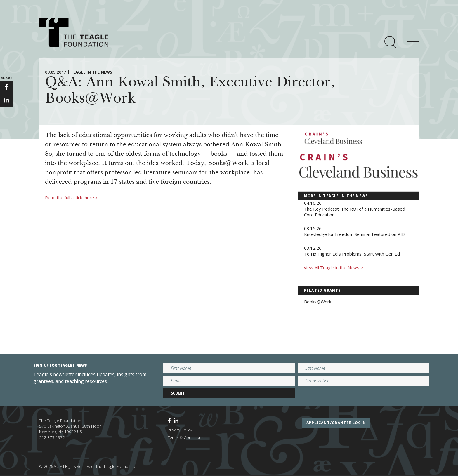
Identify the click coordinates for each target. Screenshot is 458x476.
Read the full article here (71, 198)
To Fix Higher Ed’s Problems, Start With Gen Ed (352, 254)
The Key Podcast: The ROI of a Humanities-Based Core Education (355, 212)
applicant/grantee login (336, 423)
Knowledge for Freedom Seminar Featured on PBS (355, 234)
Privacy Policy (180, 430)
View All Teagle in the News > (333, 267)
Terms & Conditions (185, 437)
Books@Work (318, 302)
